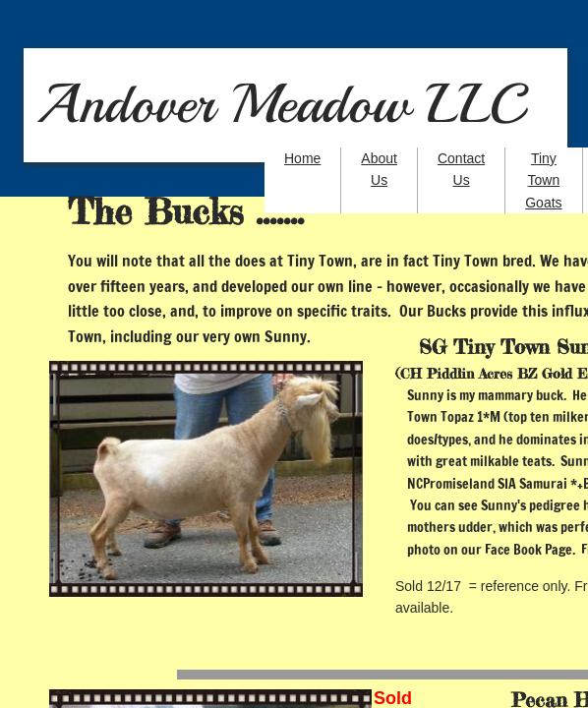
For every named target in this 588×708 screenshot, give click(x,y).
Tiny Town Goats (543, 180)
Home (302, 158)
